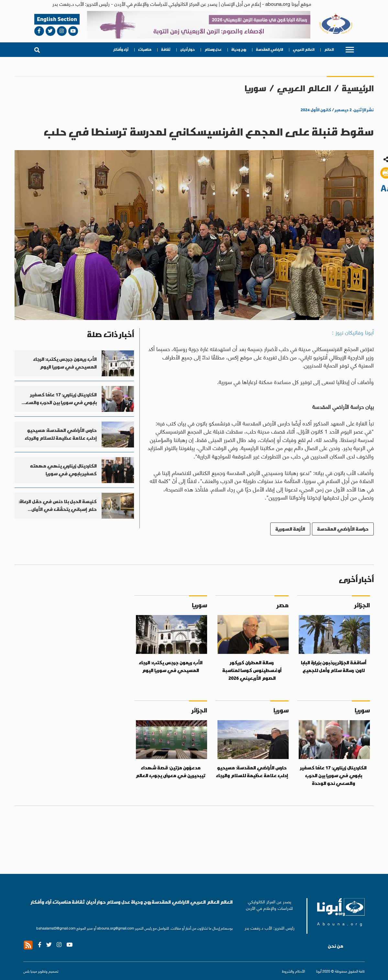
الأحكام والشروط (293, 971)
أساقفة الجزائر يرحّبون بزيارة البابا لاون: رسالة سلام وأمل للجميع (334, 666)
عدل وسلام (213, 50)
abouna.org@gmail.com (116, 928)
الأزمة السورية (290, 529)
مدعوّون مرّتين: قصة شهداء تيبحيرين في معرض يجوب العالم (171, 772)
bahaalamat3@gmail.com (56, 928)
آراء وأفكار (121, 50)
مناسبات (145, 50)
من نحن (336, 946)
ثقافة (166, 50)
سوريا (255, 88)
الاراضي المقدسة (270, 50)
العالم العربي (304, 50)
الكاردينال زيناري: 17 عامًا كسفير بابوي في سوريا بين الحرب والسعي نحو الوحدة (333, 775)
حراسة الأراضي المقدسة (343, 529)
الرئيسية (358, 88)
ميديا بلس (30, 971)
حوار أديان (188, 50)
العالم (329, 50)
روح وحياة (239, 50)
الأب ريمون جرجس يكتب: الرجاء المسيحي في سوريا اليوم (171, 666)
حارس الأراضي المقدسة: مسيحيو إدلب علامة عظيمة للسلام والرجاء (252, 772)
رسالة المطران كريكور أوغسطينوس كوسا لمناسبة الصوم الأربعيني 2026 (252, 670)
